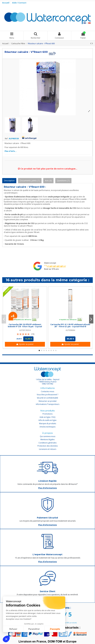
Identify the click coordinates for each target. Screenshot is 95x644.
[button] (6, 639)
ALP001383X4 (25, 330)
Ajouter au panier (25, 344)
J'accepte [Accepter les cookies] (55, 629)
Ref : (7, 139)
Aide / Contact (19, 3)
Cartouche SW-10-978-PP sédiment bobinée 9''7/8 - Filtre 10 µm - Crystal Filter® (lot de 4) (25, 327)
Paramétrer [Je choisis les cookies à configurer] (34, 629)
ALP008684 (70, 330)
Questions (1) (63, 180)
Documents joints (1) (30, 180)
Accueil (6, 3)
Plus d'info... (11, 151)
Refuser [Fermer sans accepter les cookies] (13, 629)
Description (9, 180)
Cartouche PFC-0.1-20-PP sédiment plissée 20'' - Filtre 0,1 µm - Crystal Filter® (70, 325)
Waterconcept (50, 263)
